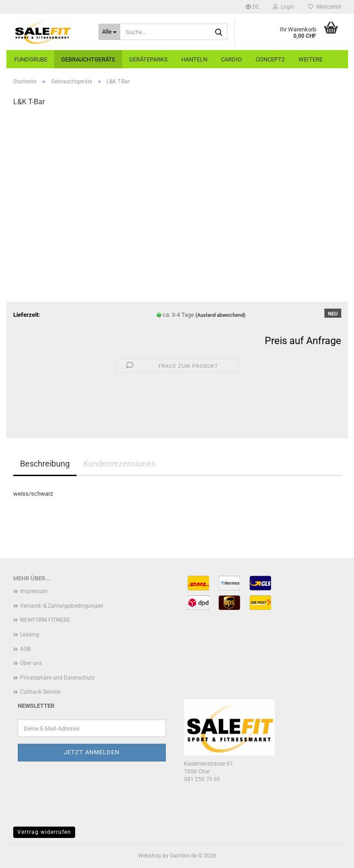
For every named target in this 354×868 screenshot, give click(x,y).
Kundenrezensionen (120, 464)
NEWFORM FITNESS (45, 620)
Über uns (31, 663)
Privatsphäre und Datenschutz (57, 678)
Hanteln (194, 59)
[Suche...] (109, 32)
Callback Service (40, 692)
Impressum (34, 591)
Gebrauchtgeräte (88, 59)
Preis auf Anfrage (303, 341)
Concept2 (270, 59)
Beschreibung (45, 464)
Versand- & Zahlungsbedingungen (62, 606)
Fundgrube (31, 59)
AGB (25, 649)
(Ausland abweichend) (221, 315)
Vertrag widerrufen (44, 832)
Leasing (30, 635)
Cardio (231, 59)
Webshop (150, 856)
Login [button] (284, 7)
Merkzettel (325, 7)
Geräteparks (148, 59)
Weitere (310, 59)
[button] (252, 7)
